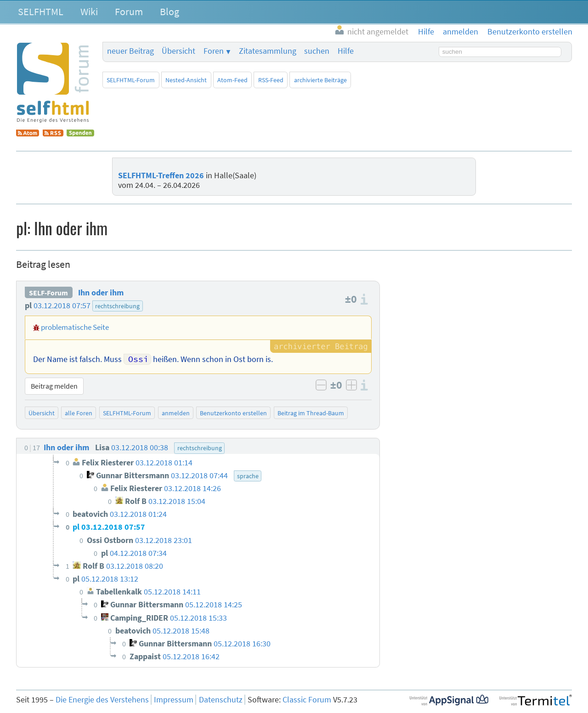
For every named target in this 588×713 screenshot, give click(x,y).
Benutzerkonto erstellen (233, 413)
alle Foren (79, 413)
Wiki (89, 11)
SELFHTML (41, 11)
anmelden (176, 413)
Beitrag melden (54, 386)
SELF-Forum (48, 293)
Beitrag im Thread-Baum (311, 413)
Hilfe (346, 51)
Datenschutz (221, 700)
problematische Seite (75, 327)
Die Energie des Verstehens (102, 700)
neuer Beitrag (130, 51)
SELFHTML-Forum (131, 80)
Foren (214, 51)
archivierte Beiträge (320, 80)
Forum (129, 11)
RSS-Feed (271, 80)
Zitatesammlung (268, 51)
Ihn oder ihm (101, 293)
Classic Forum (307, 700)
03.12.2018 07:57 (62, 306)
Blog (170, 11)
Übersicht (178, 51)
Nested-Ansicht (186, 80)
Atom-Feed (232, 80)
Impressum (174, 700)
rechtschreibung (117, 306)
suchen (317, 51)
